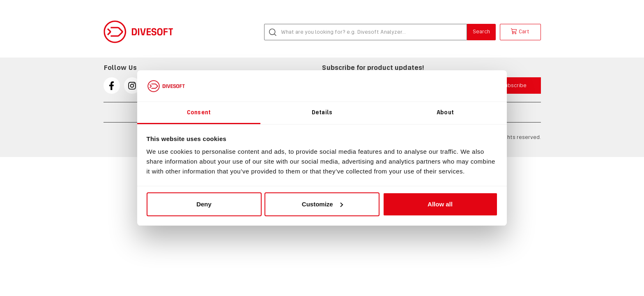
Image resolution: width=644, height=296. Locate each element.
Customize (322, 204)
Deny (204, 204)
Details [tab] (322, 112)
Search (481, 31)
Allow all (440, 204)
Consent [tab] (199, 112)
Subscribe (514, 85)
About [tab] (445, 112)
